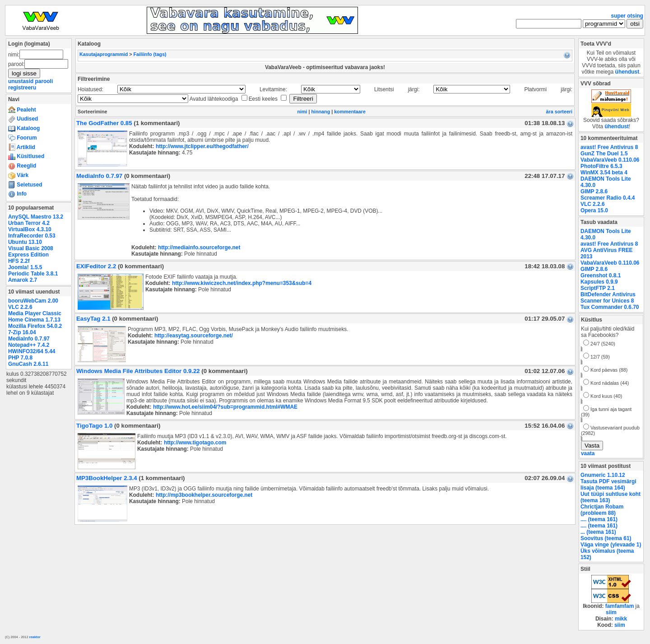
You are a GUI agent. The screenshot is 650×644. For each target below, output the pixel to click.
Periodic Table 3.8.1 (33, 274)
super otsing (627, 16)
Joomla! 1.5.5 (25, 267)
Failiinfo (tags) (150, 54)
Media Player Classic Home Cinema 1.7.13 (35, 317)
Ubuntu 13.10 (25, 242)
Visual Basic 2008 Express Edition (31, 252)
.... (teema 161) (599, 519)
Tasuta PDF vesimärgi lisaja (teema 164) (608, 485)
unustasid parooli (30, 81)
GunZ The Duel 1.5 (604, 154)
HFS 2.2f (19, 261)
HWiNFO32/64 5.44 (32, 351)
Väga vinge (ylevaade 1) (611, 545)
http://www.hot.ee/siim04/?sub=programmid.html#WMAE (225, 407)
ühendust (627, 72)
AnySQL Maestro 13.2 (36, 217)
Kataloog (24, 128)
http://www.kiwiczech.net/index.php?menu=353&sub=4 (242, 283)
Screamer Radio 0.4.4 (608, 198)
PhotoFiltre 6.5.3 (601, 166)
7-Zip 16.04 (22, 332)
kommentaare (350, 112)
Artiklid (22, 147)
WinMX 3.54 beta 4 (604, 173)
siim (611, 612)
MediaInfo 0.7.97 (29, 339)
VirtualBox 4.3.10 (30, 229)
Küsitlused (26, 156)
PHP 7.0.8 (20, 358)
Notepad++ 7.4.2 (29, 345)
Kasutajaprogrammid (104, 54)
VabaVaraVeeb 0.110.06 (610, 160)
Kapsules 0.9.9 (599, 282)
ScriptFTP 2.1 (598, 288)
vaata (588, 453)
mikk (621, 619)
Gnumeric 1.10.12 (603, 475)
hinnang (321, 112)
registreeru (22, 88)
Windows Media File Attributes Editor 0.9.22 (138, 371)
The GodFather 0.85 (104, 123)
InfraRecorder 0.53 (32, 236)
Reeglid (22, 166)
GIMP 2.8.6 (594, 191)
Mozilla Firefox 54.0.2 (35, 326)
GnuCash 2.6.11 (28, 364)
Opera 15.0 (594, 210)
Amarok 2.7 (23, 280)
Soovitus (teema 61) (606, 538)
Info (17, 194)
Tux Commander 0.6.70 (610, 307)
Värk (18, 175)
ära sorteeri (559, 112)
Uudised (23, 119)
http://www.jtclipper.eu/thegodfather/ (202, 146)
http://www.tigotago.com (195, 443)
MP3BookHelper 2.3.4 (107, 478)
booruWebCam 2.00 (33, 301)
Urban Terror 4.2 (29, 223)
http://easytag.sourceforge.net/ (194, 336)
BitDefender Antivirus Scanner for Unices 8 (608, 298)
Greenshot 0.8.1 (601, 275)
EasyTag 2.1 (93, 319)
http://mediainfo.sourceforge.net (199, 247)
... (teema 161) (598, 532)
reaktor (35, 637)
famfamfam (620, 606)
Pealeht (22, 110)
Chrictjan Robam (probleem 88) (602, 510)
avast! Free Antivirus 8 (609, 147)
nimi (302, 112)
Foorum (23, 138)
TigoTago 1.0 (94, 426)
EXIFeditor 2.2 (96, 266)
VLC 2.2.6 (20, 307)
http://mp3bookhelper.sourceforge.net (204, 495)
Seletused (25, 185)
